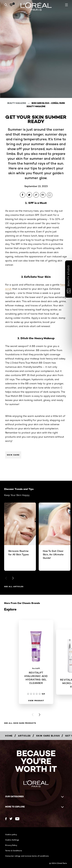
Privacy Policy (11, 845)
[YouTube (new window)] (17, 819)
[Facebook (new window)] (6, 819)
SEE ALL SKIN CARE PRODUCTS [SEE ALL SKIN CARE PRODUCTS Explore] (20, 723)
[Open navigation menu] (66, 5)
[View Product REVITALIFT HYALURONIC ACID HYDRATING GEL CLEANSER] (36, 701)
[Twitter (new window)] (11, 819)
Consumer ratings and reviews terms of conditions (27, 856)
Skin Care (13, 455)
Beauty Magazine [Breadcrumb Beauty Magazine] (17, 103)
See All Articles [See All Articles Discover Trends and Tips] (14, 587)
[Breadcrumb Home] (9, 736)
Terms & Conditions (14, 851)
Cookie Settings (12, 840)
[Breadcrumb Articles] (24, 736)
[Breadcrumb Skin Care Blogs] (48, 736)
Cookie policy (11, 834)
